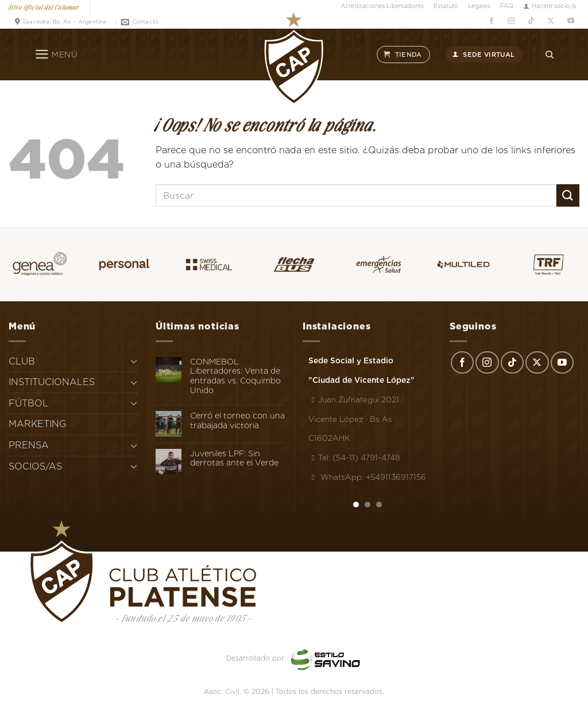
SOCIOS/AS (35, 466)
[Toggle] (134, 361)
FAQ (507, 6)
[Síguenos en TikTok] (531, 21)
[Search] (550, 54)
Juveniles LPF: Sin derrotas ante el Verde (234, 458)
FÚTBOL (28, 403)
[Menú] (56, 55)
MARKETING (38, 424)
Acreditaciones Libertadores (382, 6)
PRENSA (29, 445)
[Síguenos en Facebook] (491, 21)
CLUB (22, 361)
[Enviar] (568, 195)
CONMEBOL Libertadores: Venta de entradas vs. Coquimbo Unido (235, 376)
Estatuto (446, 6)
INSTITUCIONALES (52, 382)
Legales (479, 6)
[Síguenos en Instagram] (511, 21)
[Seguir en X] (551, 21)
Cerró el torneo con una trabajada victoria (237, 420)
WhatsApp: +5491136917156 (367, 477)
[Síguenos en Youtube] (570, 21)
